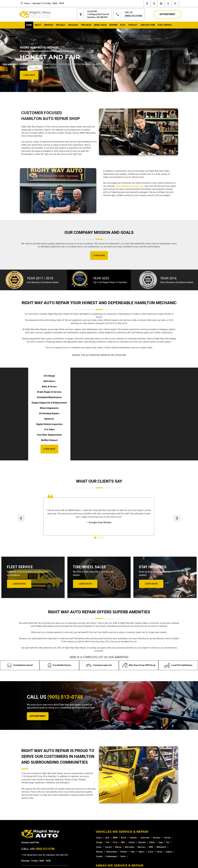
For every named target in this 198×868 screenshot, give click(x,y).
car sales (73, 25)
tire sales (86, 25)
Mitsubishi (161, 847)
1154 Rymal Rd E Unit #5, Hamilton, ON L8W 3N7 (45, 855)
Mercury (142, 847)
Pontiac (124, 852)
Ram (133, 852)
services (49, 25)
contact (133, 25)
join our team (148, 25)
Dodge (99, 842)
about (38, 25)
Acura (99, 838)
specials (60, 25)
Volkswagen (111, 856)
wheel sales (100, 25)
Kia (168, 842)
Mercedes (130, 847)
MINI (151, 847)
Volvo (123, 856)
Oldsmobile (111, 852)
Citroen (167, 838)
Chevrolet (145, 838)
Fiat (108, 842)
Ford (115, 842)
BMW (115, 838)
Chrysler (157, 838)
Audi (107, 838)
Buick (123, 838)
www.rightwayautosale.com (129, 186)
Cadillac (133, 838)
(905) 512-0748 (133, 16)
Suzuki (99, 856)
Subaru (169, 852)
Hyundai (142, 842)
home (29, 25)
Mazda (118, 847)
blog (123, 25)
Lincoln (108, 847)
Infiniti (152, 842)
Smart (159, 852)
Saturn (141, 852)
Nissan (99, 852)
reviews (114, 25)
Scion (151, 852)
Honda (132, 842)
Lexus (99, 847)
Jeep (161, 842)
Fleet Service (165, 25)
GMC (123, 842)
